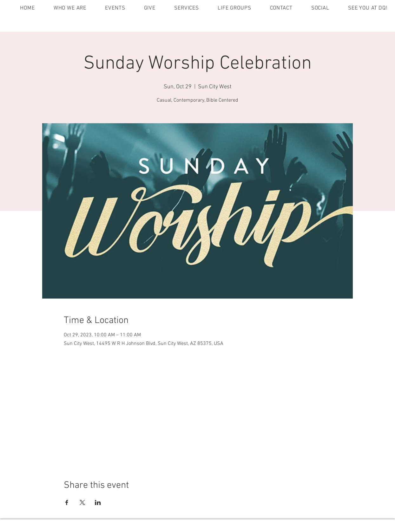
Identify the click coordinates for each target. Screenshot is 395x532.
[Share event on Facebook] (67, 502)
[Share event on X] (82, 502)
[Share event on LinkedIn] (98, 502)
